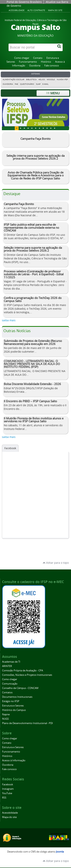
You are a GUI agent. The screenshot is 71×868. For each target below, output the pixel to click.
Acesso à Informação (14, 760)
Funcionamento (28, 62)
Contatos (7, 692)
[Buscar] (59, 47)
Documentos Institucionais (17, 697)
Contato (38, 58)
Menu (53, 93)
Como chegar (22, 58)
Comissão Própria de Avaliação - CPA (23, 671)
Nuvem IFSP (62, 80)
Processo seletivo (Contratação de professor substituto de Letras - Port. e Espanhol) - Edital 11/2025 (34, 274)
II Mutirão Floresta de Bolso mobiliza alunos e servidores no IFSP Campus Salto (34, 420)
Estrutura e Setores (13, 706)
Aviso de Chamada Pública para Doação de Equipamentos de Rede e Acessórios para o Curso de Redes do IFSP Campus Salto (36, 175)
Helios (42, 80)
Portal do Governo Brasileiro (24, 2)
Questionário (27, 84)
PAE (16, 84)
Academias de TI (11, 662)
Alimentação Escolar (13, 80)
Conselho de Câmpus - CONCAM (20, 688)
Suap (38, 84)
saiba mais (9, 320)
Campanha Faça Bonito (35, 139)
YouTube (7, 793)
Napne (6, 714)
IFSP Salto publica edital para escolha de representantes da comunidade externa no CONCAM (31, 227)
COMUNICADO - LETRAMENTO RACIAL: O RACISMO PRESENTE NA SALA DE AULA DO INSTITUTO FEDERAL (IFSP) (32, 364)
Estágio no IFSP (11, 701)
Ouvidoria (35, 66)
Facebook (10, 448)
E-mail (45, 84)
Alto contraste (36, 10)
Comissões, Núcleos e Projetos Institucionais (27, 675)
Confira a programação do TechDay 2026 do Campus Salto (33, 299)
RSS (4, 798)
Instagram (8, 789)
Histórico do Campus (14, 710)
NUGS (5, 719)
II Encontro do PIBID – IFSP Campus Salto (30, 401)
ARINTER (7, 666)
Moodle (51, 80)
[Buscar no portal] (32, 47)
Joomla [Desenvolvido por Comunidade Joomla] (60, 852)
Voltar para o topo (56, 563)
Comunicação (10, 684)
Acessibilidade (17, 10)
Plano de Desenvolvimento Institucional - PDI (27, 723)
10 (55, 128)
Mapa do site (55, 10)
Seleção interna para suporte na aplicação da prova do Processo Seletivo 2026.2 (35, 157)
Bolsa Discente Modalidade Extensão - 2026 (32, 384)
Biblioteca (31, 80)
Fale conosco (52, 66)
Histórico (46, 62)
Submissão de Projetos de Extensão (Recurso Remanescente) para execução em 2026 (33, 342)
